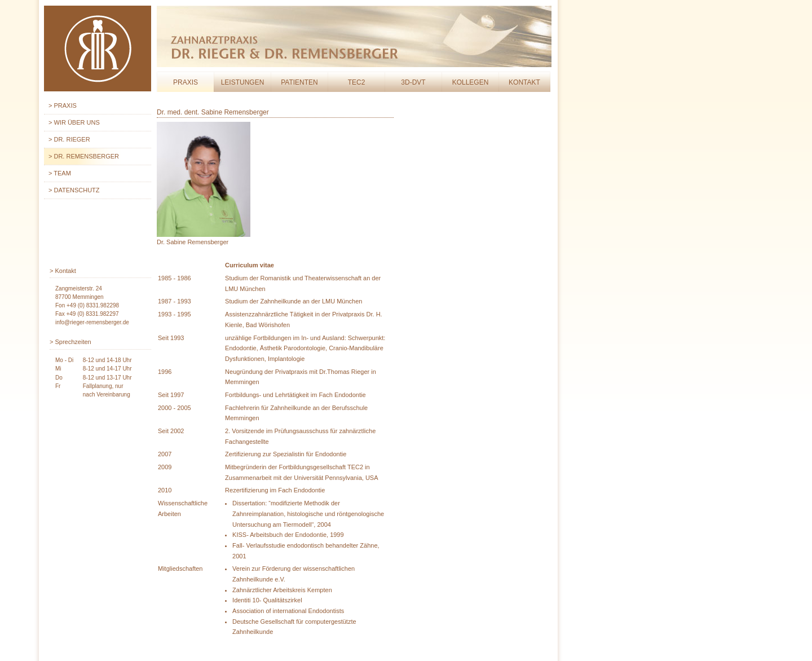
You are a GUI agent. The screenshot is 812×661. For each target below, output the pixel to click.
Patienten (299, 82)
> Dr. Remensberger (84, 156)
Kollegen (471, 82)
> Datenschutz (74, 190)
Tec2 (357, 82)
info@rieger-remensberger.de (92, 322)
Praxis (186, 82)
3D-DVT (413, 82)
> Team (60, 173)
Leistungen (243, 82)
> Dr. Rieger (69, 139)
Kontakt (524, 82)
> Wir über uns (74, 122)
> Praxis (63, 105)
